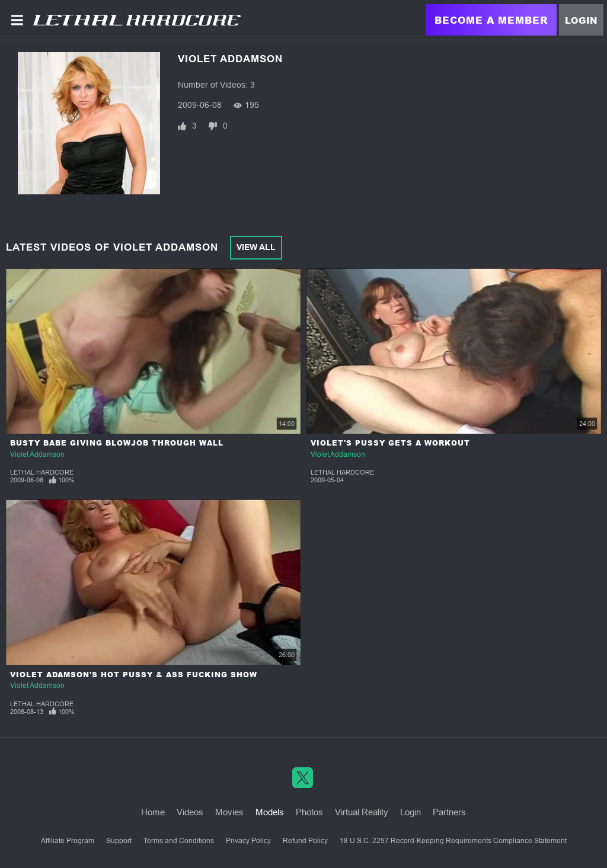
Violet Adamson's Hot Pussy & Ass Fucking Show (134, 675)
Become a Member (491, 20)
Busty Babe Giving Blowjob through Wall (117, 443)
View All (256, 247)
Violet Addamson (37, 454)
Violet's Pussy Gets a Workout (390, 443)
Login (581, 20)
